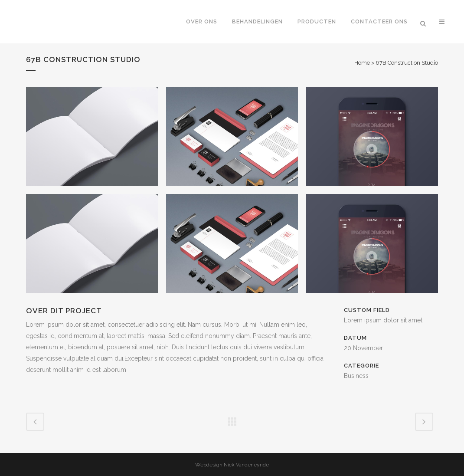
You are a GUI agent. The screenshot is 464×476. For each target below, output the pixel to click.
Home (362, 63)
